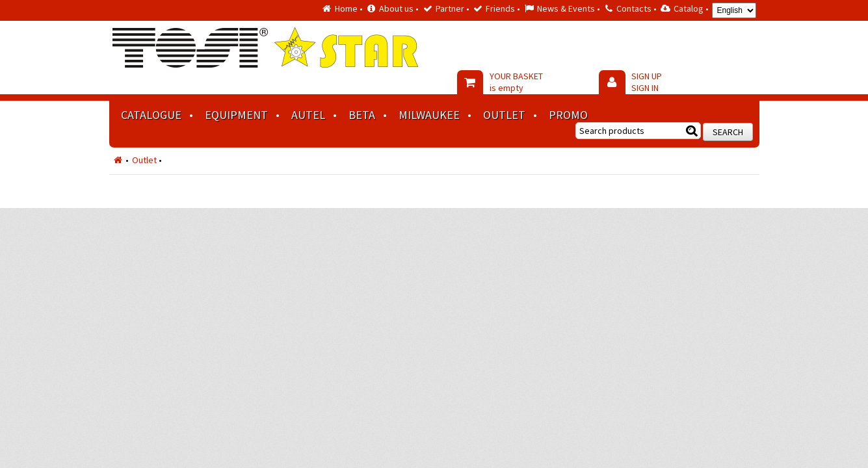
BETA (362, 115)
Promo (568, 115)
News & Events (566, 8)
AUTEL (308, 115)
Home (346, 8)
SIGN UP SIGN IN (647, 82)
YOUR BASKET (516, 82)
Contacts (634, 8)
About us (396, 8)
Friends (500, 8)
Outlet (504, 115)
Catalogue (151, 115)
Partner (450, 8)
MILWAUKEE (429, 115)
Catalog (689, 8)
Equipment (236, 115)
